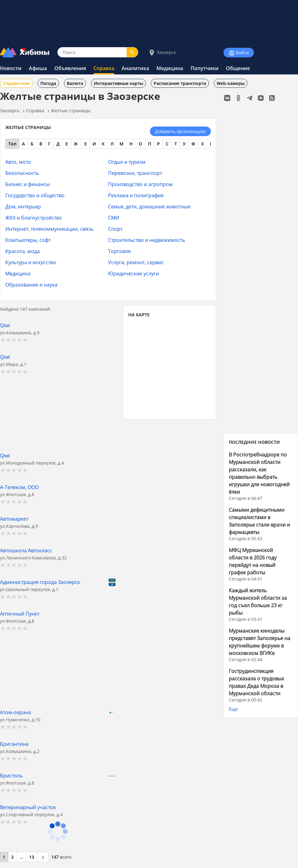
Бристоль (11, 775)
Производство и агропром (140, 184)
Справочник (16, 83)
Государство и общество (35, 195)
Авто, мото (18, 162)
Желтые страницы (71, 111)
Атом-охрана (16, 712)
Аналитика (135, 68)
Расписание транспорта (180, 83)
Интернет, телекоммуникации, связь (49, 229)
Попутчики (205, 68)
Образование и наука (31, 285)
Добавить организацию (180, 131)
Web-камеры (231, 83)
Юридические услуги (133, 273)
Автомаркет (14, 519)
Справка (104, 68)
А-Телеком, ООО (19, 487)
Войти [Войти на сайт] (239, 53)
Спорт (115, 229)
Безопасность (22, 173)
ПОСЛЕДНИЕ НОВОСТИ (254, 442)
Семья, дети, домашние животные (149, 206)
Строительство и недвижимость (147, 240)
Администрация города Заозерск (40, 582)
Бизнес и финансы (27, 184)
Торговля (119, 251)
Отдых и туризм (127, 162)
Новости (11, 68)
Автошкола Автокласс (26, 550)
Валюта (75, 83)
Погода (48, 83)
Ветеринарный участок (28, 807)
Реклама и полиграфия (136, 195)
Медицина (170, 68)
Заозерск (162, 53)
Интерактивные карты (118, 83)
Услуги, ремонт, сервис (136, 262)
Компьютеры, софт (28, 240)
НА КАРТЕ (139, 315)
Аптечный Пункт (20, 614)
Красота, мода (23, 251)
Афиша (38, 68)
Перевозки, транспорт (135, 173)
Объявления (70, 68)
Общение (238, 68)
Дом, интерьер (23, 206)
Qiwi (5, 325)
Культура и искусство (31, 262)
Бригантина (14, 744)
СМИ (114, 218)
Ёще (233, 709)
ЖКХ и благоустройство (34, 218)
